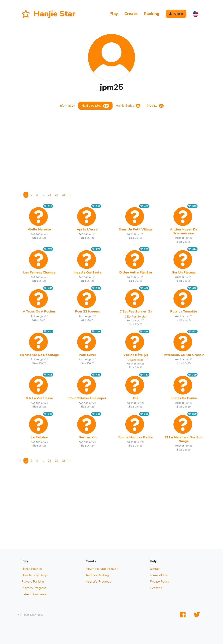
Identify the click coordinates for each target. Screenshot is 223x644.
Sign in (176, 14)
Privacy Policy (159, 582)
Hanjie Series (128, 106)
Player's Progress (34, 588)
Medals (155, 106)
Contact (155, 569)
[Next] (70, 195)
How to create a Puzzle (102, 569)
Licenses (156, 588)
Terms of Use (159, 575)
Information (67, 106)
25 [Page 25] (64, 195)
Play (114, 14)
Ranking (152, 14)
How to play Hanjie (35, 575)
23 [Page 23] (49, 195)
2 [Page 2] (31, 195)
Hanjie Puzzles (32, 569)
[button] (196, 14)
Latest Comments (34, 594)
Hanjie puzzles (95, 106)
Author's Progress (98, 582)
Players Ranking (33, 582)
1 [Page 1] (26, 195)
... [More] (43, 195)
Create (131, 14)
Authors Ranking (97, 575)
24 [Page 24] (57, 195)
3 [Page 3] (37, 195)
